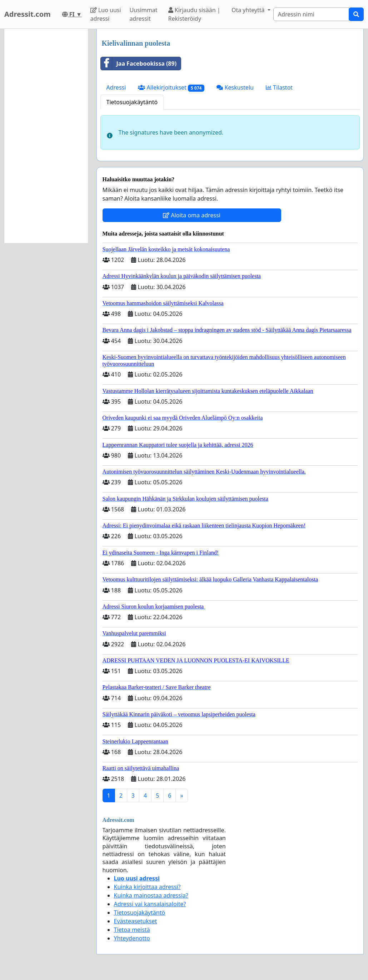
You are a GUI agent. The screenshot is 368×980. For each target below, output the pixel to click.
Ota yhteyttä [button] (249, 10)
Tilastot (279, 87)
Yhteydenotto (132, 938)
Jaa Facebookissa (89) (139, 64)
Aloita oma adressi (192, 215)
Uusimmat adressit (143, 14)
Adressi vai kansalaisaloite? (150, 904)
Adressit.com (28, 14)
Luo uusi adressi (106, 14)
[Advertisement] (46, 136)
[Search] (311, 14)
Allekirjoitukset (171, 88)
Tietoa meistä (132, 930)
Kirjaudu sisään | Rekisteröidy (194, 14)
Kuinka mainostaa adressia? (151, 895)
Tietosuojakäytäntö (132, 102)
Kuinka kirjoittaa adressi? (147, 887)
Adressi (116, 87)
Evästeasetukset (136, 921)
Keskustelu (235, 87)
